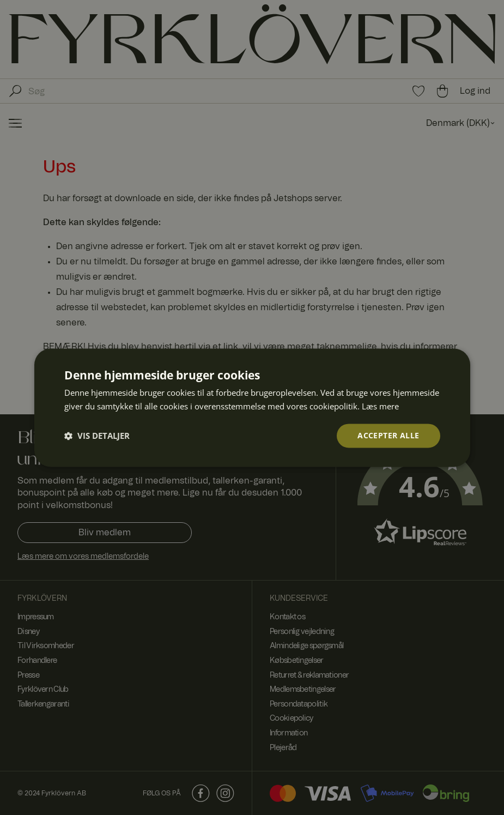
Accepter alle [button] (388, 435)
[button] (97, 436)
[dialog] (252, 407)
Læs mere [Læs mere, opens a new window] (380, 406)
